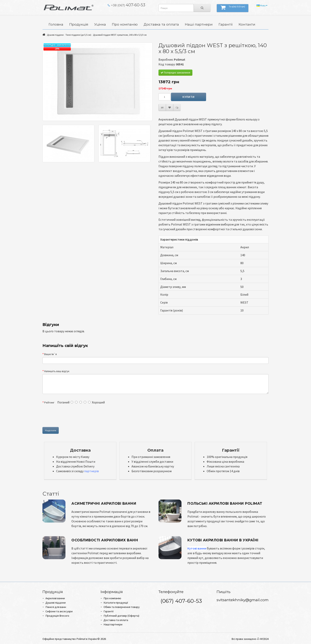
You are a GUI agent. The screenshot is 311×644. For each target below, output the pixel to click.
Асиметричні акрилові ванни (104, 503)
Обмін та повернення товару (122, 607)
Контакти (247, 24)
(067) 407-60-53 (181, 601)
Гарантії (226, 24)
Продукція (79, 24)
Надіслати (51, 430)
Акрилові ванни (55, 598)
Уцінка (100, 24)
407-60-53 (126, 5)
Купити (189, 97)
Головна (56, 24)
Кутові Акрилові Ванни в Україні (223, 540)
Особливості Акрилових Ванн (105, 540)
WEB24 (264, 639)
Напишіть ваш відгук (57, 371)
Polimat (180, 59)
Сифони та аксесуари (59, 611)
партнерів (91, 471)
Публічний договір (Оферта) (121, 616)
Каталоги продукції (116, 603)
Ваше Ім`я (50, 354)
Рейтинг (49, 402)
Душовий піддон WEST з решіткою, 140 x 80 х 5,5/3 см (120, 35)
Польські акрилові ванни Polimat (225, 503)
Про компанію (125, 24)
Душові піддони (55, 35)
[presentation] (111, 416)
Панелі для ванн (56, 607)
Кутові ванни (197, 548)
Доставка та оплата (161, 24)
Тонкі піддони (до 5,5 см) (78, 35)
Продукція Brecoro (57, 616)
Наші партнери (199, 24)
